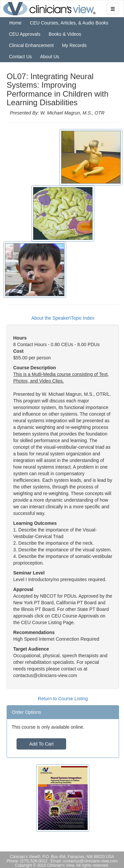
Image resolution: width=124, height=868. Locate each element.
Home (15, 23)
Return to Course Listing (63, 699)
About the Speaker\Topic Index (63, 318)
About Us (50, 57)
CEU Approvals (25, 34)
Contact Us (20, 57)
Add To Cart (41, 744)
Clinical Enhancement (31, 45)
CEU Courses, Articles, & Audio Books (69, 23)
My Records (74, 45)
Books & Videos (65, 34)
